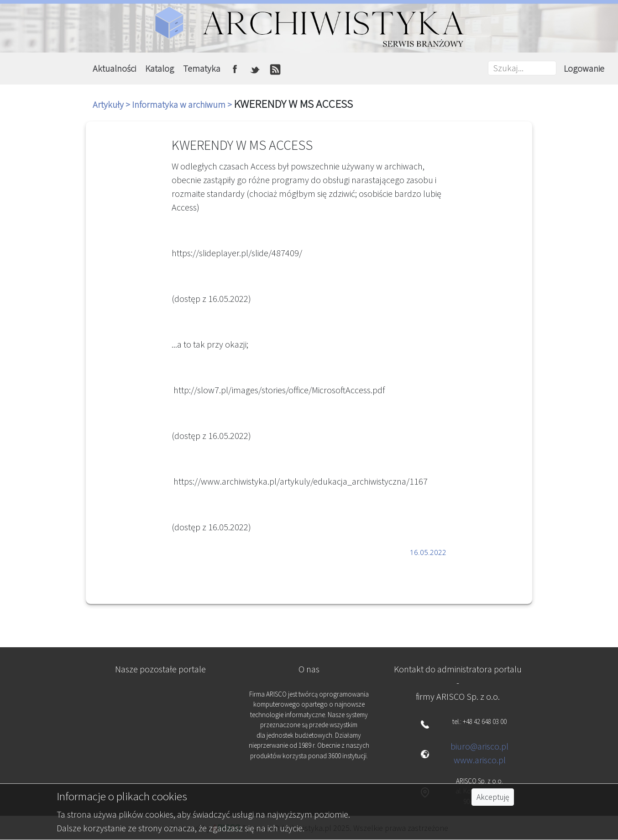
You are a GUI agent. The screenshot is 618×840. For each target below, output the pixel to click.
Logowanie (584, 68)
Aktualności (114, 68)
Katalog (160, 68)
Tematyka (202, 68)
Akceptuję (493, 797)
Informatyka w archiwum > (183, 104)
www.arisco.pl (480, 760)
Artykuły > (112, 104)
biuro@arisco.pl (479, 746)
